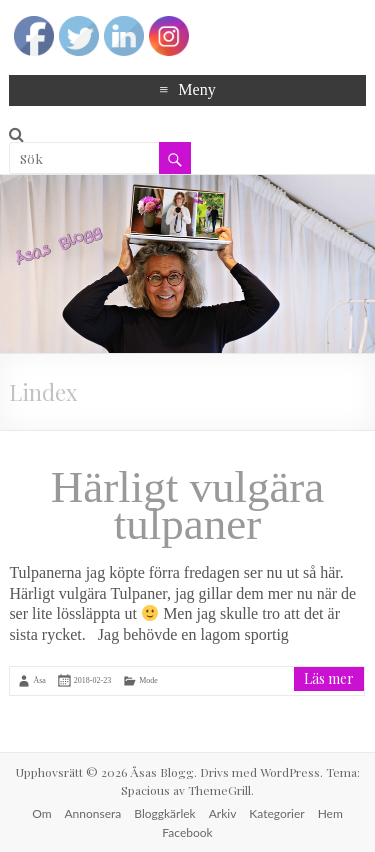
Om (41, 813)
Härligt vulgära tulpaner (188, 505)
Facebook (187, 832)
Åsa (39, 680)
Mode (148, 680)
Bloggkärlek (164, 813)
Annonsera (93, 813)
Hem (330, 813)
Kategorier (276, 813)
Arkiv (223, 813)
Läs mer (329, 678)
